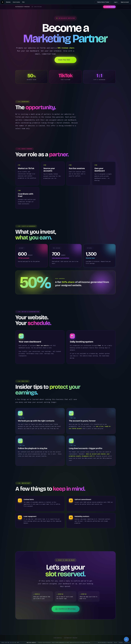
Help (116, 643)
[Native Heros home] (2, 2)
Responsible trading (105, 643)
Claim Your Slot (65, 60)
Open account (125, 2)
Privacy (127, 643)
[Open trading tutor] (126, 639)
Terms (121, 643)
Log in (116, 2)
